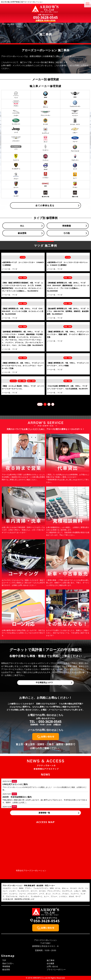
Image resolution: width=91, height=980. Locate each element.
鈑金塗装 (22, 233)
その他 (66, 233)
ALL (22, 226)
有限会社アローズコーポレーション (31, 870)
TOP (4, 960)
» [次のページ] (53, 404)
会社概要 (50, 963)
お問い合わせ (52, 966)
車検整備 (66, 226)
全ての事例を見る (45, 205)
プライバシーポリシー (56, 969)
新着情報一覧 (44, 813)
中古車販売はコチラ (44, 682)
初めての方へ (8, 963)
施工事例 (50, 960)
